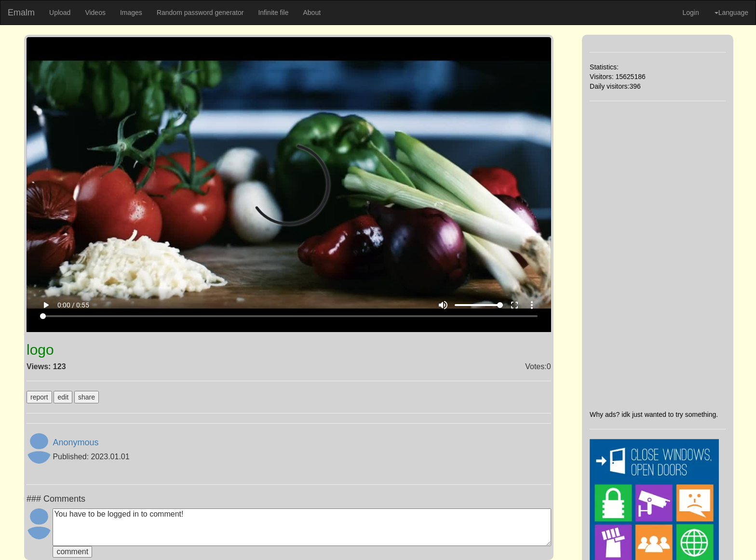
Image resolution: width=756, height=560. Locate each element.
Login (690, 13)
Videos (95, 13)
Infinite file (273, 13)
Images (131, 13)
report (39, 397)
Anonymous (75, 442)
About (312, 13)
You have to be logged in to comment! (302, 527)
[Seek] (289, 316)
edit (63, 397)
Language (731, 13)
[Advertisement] (658, 255)
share (87, 397)
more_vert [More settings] (532, 305)
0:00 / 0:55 (73, 305)
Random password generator (200, 13)
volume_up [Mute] (443, 305)
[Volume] (479, 305)
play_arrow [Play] (46, 305)
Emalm (21, 13)
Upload (60, 13)
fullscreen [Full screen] (514, 305)
